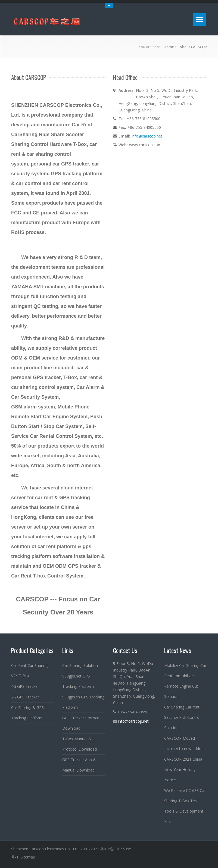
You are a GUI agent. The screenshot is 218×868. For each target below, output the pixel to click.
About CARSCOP (193, 47)
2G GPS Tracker (25, 697)
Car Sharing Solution (80, 665)
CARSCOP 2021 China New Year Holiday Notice (183, 769)
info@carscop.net (147, 136)
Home (169, 47)
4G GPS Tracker (25, 686)
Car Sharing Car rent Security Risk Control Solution (182, 717)
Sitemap (28, 857)
